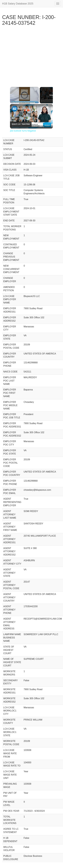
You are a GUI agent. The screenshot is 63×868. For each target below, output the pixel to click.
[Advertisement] (30, 54)
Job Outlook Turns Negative (31, 108)
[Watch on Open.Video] (21, 124)
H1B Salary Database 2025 (18, 4)
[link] (15, 109)
